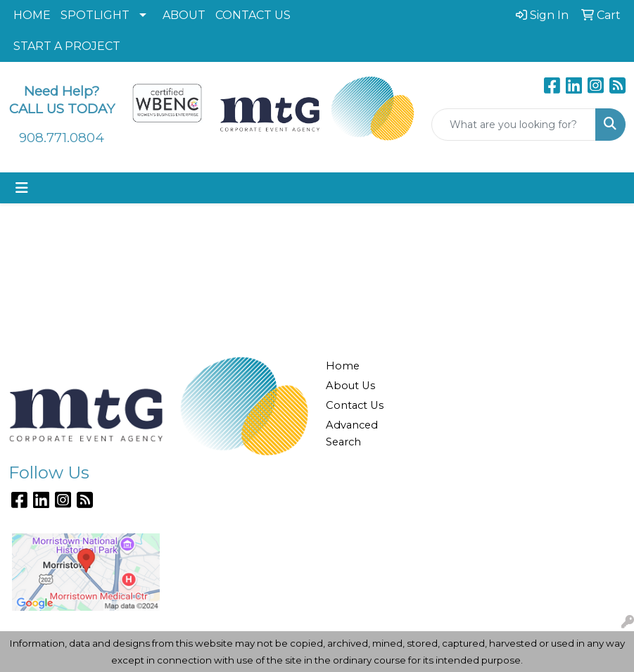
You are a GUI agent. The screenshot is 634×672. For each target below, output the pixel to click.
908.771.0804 (62, 138)
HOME (32, 15)
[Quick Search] (514, 125)
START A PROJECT (67, 46)
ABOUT (184, 15)
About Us (350, 386)
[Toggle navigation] (22, 188)
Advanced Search (352, 433)
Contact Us (355, 405)
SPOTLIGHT (95, 15)
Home (343, 366)
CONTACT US (253, 15)
